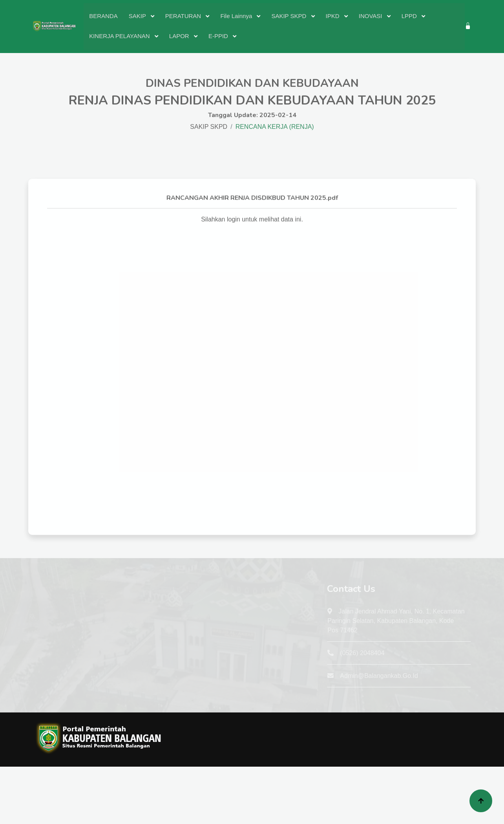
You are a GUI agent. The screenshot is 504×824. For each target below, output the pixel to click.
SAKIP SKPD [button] (289, 16)
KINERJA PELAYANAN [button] (120, 36)
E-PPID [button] (219, 36)
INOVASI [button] (371, 16)
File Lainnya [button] (237, 16)
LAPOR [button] (180, 36)
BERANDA (103, 16)
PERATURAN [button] (184, 16)
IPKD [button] (333, 16)
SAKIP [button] (138, 16)
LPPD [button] (410, 16)
